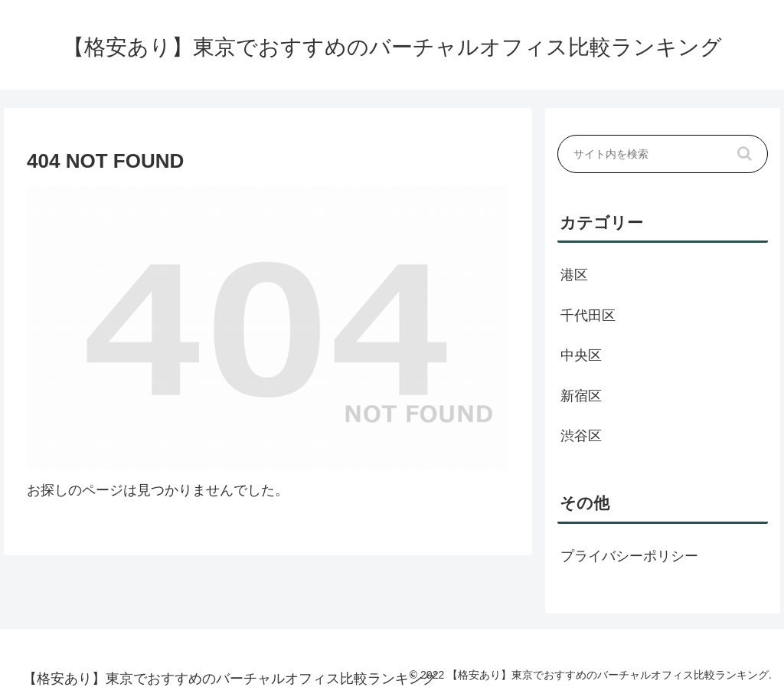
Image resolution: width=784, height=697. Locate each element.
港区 (574, 275)
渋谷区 (581, 436)
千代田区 (588, 316)
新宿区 (581, 396)
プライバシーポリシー (629, 556)
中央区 (581, 355)
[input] (662, 154)
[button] (745, 154)
